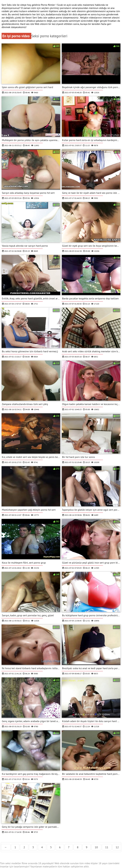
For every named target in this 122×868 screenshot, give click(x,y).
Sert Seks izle (40, 18)
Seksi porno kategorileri (49, 36)
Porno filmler (48, 5)
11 (107, 847)
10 (96, 847)
